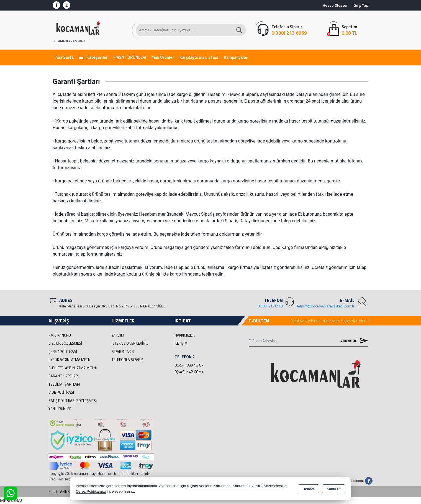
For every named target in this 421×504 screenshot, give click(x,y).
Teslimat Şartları (64, 384)
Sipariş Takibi (123, 352)
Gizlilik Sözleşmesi (65, 343)
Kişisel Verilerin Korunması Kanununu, (219, 486)
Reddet (309, 489)
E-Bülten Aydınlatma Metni (73, 368)
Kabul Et (334, 489)
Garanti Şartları (64, 376)
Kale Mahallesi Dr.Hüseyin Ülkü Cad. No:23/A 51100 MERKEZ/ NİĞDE (112, 306)
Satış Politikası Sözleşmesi (73, 401)
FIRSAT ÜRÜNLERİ (130, 57)
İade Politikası (61, 392)
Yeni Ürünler (60, 409)
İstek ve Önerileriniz (130, 343)
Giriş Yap (361, 5)
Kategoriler (93, 57)
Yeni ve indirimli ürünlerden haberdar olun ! (330, 321)
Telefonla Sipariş (127, 360)
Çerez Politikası (63, 352)
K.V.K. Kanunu (60, 335)
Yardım (118, 335)
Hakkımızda (185, 335)
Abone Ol (353, 341)
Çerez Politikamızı (91, 491)
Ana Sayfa (65, 57)
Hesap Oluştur (335, 5)
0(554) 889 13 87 (189, 365)
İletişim (181, 343)
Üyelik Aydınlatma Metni (70, 360)
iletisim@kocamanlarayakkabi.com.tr (325, 306)
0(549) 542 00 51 (189, 372)
